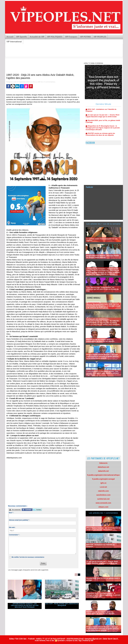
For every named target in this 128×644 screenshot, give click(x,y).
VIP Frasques (71, 37)
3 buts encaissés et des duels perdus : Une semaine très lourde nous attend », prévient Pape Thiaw (102, 373)
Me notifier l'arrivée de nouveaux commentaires (28, 557)
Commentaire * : (14, 535)
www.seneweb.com (103, 503)
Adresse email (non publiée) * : (19, 520)
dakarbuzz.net (103, 467)
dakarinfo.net (103, 471)
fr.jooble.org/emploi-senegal (103, 479)
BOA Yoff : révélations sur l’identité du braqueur (62, 605)
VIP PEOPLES (100, 37)
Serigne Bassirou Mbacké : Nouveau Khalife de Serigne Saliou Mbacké (103, 256)
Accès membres (40, 640)
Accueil (10, 37)
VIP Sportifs (22, 37)
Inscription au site (72, 640)
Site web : (12, 527)
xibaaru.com (103, 507)
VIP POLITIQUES (55, 37)
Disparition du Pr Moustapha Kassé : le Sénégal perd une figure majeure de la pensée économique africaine (103, 130)
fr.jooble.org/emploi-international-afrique (103, 475)
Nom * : (11, 513)
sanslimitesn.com (103, 495)
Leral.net (103, 487)
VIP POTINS (85, 37)
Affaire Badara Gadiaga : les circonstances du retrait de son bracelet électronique (25, 605)
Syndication (61, 640)
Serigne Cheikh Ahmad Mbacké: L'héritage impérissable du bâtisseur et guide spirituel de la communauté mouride (102, 356)
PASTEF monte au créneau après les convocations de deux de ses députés (100, 137)
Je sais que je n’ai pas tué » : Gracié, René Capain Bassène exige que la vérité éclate (102, 118)
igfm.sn (103, 483)
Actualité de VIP (37, 37)
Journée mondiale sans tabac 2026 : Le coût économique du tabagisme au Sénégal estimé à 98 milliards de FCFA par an (103, 306)
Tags (80, 640)
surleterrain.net (103, 499)
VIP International (14, 42)
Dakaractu (103, 463)
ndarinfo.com (103, 491)
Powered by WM (88, 640)
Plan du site (50, 640)
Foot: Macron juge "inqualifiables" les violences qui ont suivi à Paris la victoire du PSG (102, 289)
